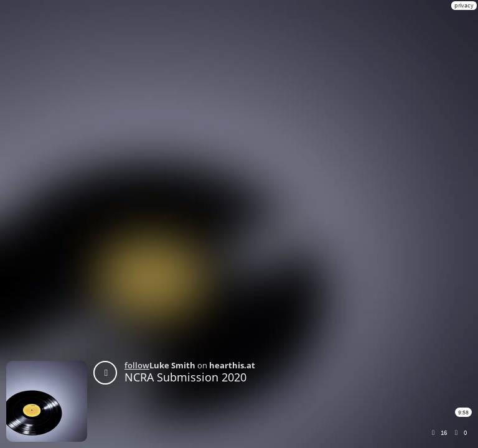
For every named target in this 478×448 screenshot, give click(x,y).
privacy (464, 5)
